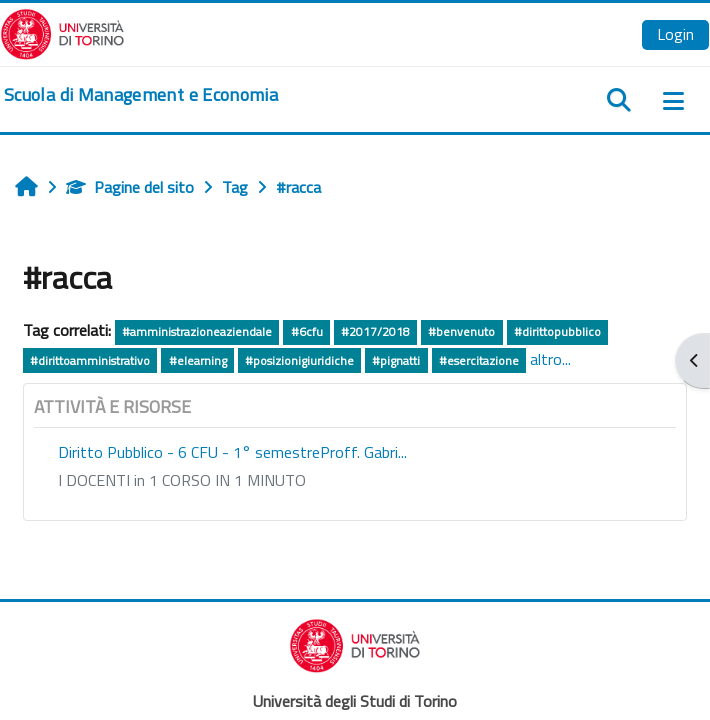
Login (675, 34)
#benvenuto (461, 331)
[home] (141, 95)
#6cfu (307, 331)
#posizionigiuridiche (299, 360)
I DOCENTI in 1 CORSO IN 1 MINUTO (182, 480)
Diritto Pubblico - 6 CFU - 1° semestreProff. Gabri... (232, 452)
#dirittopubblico (557, 331)
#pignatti (396, 360)
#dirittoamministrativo (90, 360)
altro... (550, 359)
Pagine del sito (130, 187)
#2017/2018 (375, 331)
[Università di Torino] (62, 32)
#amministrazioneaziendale (197, 331)
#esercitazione (479, 360)
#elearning (198, 360)
